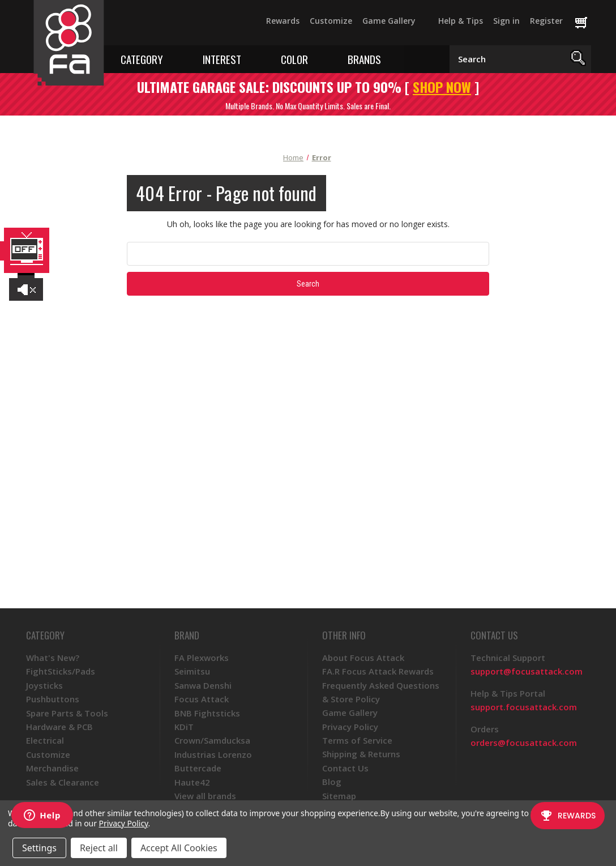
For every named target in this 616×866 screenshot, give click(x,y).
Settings (39, 848)
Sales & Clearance (63, 782)
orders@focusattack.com (524, 743)
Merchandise (52, 768)
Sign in (506, 21)
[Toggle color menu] (316, 59)
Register (546, 21)
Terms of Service (357, 740)
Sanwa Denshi (203, 685)
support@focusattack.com (527, 671)
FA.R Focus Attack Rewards (378, 671)
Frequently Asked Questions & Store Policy (381, 692)
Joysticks (44, 685)
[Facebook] (123, 26)
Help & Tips (461, 21)
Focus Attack (202, 699)
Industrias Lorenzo (213, 754)
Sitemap (339, 796)
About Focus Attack (363, 658)
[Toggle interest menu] (249, 59)
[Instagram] (184, 26)
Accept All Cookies (179, 848)
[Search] (578, 59)
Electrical (45, 740)
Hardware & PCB (59, 727)
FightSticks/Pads (61, 671)
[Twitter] (143, 26)
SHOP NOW (442, 87)
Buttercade (198, 768)
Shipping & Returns (361, 754)
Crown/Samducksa (212, 740)
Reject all (99, 848)
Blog (332, 782)
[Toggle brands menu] (389, 59)
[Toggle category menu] (171, 59)
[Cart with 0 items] (586, 23)
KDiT (184, 727)
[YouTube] (164, 26)
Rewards (283, 21)
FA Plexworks (202, 658)
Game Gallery (389, 21)
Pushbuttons (53, 699)
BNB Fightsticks (207, 713)
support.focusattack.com (524, 707)
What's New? (53, 658)
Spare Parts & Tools (67, 713)
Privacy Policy (350, 727)
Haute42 (192, 782)
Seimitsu (192, 671)
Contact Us (345, 768)
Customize (331, 21)
